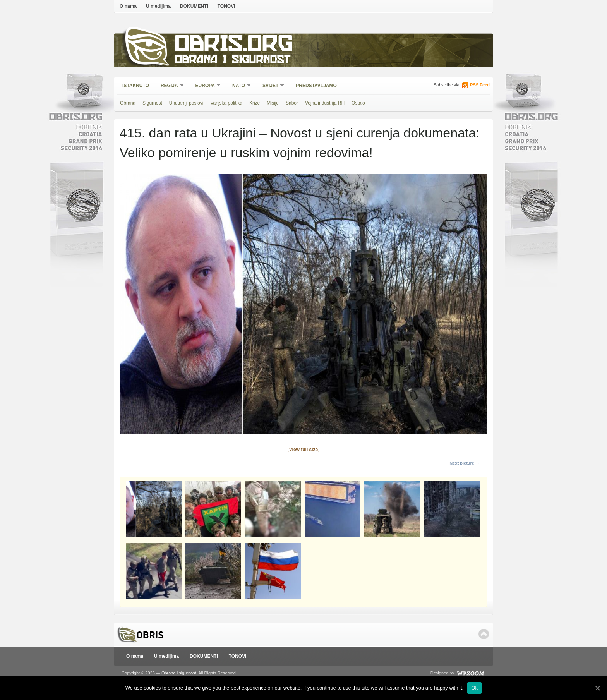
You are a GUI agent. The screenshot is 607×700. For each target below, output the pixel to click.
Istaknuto (136, 86)
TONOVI (226, 6)
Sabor (292, 103)
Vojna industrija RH (325, 103)
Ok (474, 688)
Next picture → (465, 463)
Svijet (271, 86)
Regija (170, 86)
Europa (206, 86)
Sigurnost (152, 103)
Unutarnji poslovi (186, 103)
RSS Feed (480, 85)
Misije (273, 103)
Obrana (128, 103)
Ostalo (358, 103)
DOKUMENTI (194, 6)
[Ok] (597, 688)
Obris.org (234, 45)
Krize (255, 103)
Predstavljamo (316, 86)
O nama (128, 6)
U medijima (158, 6)
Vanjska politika (226, 103)
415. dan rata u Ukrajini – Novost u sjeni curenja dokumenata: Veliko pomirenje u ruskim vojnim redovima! (300, 143)
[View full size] (303, 450)
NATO (239, 86)
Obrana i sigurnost (232, 61)
